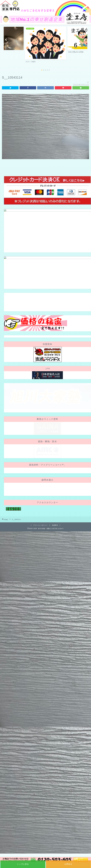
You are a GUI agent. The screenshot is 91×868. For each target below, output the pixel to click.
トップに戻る (23, 864)
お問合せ (68, 864)
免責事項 (55, 525)
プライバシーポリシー (40, 525)
